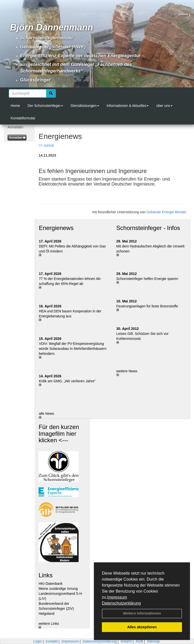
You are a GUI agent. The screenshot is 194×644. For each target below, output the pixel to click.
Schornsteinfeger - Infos (148, 228)
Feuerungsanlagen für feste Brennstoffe (147, 306)
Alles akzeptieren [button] (142, 627)
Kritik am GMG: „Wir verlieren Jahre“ (67, 381)
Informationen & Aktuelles (128, 106)
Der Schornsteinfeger (45, 106)
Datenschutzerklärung (121, 603)
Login (38, 641)
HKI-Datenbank (51, 584)
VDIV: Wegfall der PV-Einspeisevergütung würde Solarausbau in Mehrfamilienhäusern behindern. (73, 349)
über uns (164, 106)
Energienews (56, 228)
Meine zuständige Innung (58, 589)
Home (15, 106)
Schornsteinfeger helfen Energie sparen (147, 279)
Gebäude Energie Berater (166, 212)
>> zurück (46, 145)
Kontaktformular (23, 118)
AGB (139, 641)
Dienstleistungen (85, 106)
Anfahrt (126, 641)
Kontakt (52, 641)
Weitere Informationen (142, 613)
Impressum (117, 597)
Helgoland (46, 614)
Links (46, 575)
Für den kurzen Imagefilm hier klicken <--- (59, 433)
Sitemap (153, 641)
